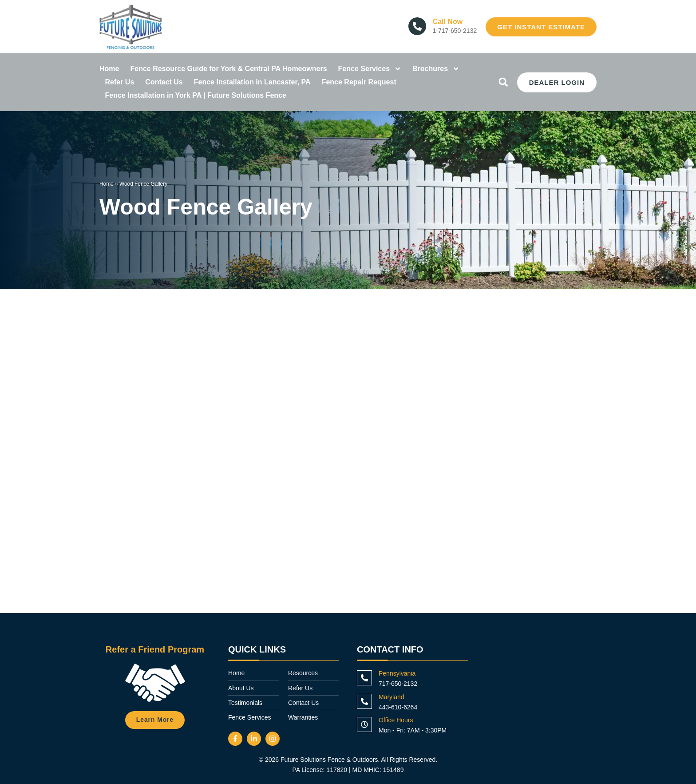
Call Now (448, 22)
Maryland (391, 697)
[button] (503, 82)
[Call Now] (417, 26)
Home (109, 69)
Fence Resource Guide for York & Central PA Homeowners (228, 69)
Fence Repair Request (359, 82)
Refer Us (120, 82)
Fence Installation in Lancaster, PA (252, 82)
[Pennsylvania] (364, 678)
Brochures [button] (436, 69)
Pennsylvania (397, 673)
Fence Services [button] (370, 69)
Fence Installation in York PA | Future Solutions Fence (196, 95)
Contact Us (164, 82)
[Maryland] (364, 701)
